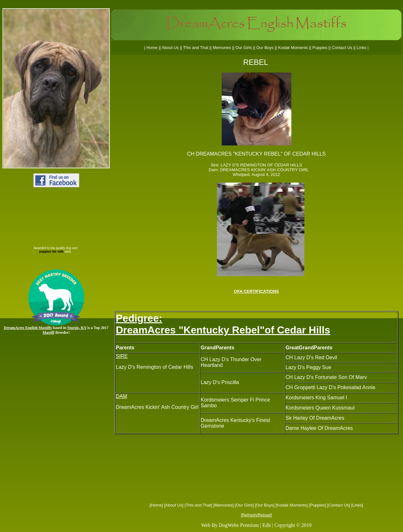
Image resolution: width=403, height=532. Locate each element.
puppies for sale (51, 252)
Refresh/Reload (256, 515)
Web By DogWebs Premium (230, 525)
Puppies (318, 505)
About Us (174, 505)
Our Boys (265, 505)
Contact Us (338, 505)
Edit (267, 525)
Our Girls (244, 505)
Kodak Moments (292, 505)
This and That (198, 505)
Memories (223, 505)
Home (156, 505)
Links (357, 505)
